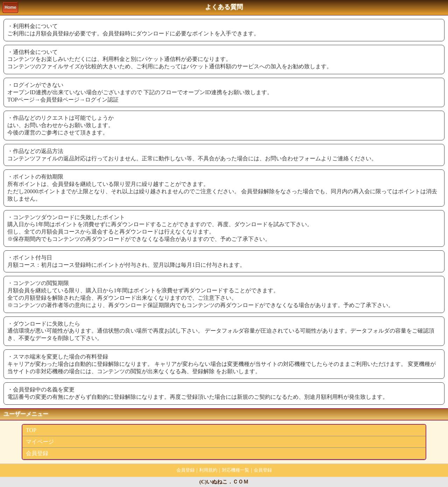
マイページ (40, 442)
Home (10, 7)
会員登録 (37, 453)
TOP (31, 430)
